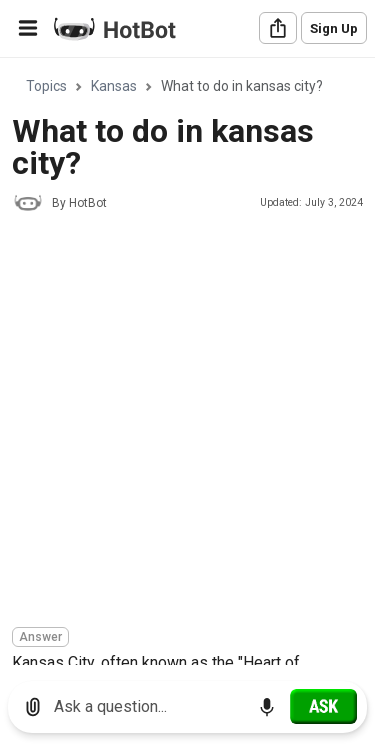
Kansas (114, 86)
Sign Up (334, 28)
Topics (46, 86)
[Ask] (323, 706)
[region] (187, 362)
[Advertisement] (187, 422)
